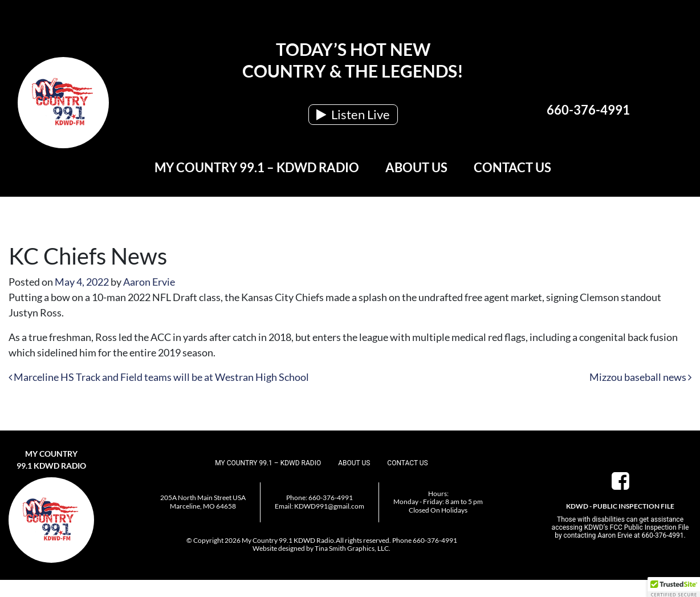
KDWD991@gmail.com (329, 506)
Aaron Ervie (149, 282)
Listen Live (353, 114)
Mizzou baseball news (640, 377)
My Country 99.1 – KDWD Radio (257, 167)
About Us (416, 167)
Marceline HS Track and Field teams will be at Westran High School (159, 377)
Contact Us (512, 167)
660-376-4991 (588, 110)
